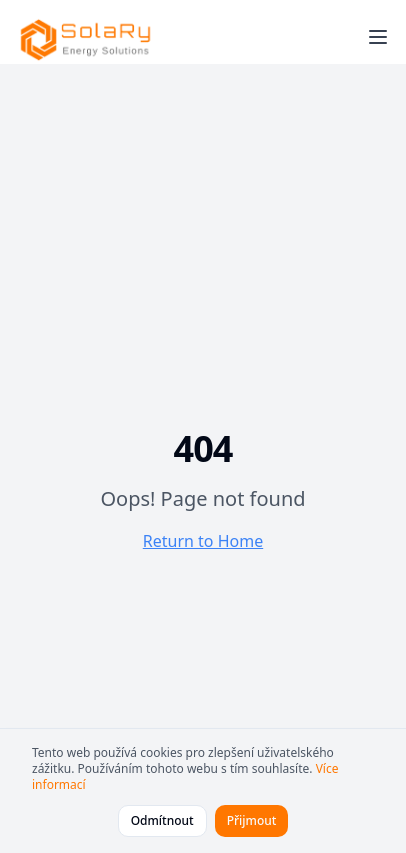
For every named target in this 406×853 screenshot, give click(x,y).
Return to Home (203, 541)
